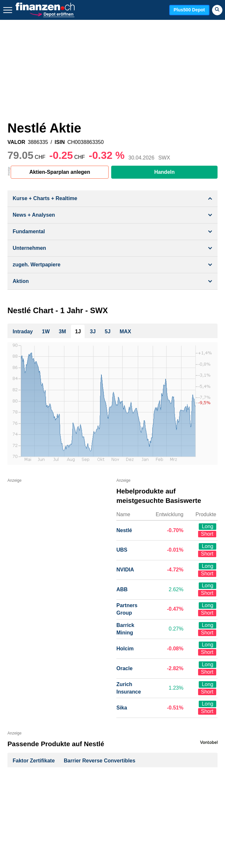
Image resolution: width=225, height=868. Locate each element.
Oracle (124, 668)
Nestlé (124, 530)
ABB (122, 589)
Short (207, 534)
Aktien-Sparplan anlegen (60, 172)
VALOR (16, 142)
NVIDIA (125, 570)
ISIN (60, 142)
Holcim (125, 649)
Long (207, 526)
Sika (122, 708)
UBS (122, 550)
